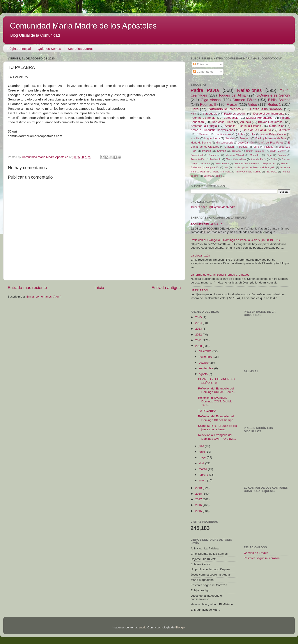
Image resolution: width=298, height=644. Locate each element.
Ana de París (258, 159)
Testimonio (215, 159)
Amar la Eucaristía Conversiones (213, 130)
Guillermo (196, 167)
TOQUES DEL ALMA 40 (206, 224)
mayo (203, 457)
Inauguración (212, 167)
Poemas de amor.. (203, 118)
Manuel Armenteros (259, 118)
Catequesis (231, 118)
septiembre (207, 368)
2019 (199, 488)
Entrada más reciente (27, 288)
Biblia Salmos (279, 100)
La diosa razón (200, 256)
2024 (199, 323)
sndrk (142, 627)
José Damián (246, 143)
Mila (193, 114)
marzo (203, 469)
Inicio (99, 288)
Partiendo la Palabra (224, 109)
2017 (199, 499)
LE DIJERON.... (201, 290)
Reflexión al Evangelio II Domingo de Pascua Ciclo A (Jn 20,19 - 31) (235, 240)
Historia (269, 147)
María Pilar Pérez (222, 172)
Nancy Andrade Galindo (249, 172)
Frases (232, 104)
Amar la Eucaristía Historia (243, 126)
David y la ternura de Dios (271, 138)
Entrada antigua (166, 288)
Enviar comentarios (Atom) (44, 297)
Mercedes (255, 155)
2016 (199, 505)
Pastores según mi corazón (262, 558)
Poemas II (208, 104)
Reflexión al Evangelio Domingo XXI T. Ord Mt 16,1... (215, 401)
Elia (253, 134)
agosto (204, 374)
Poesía (243, 147)
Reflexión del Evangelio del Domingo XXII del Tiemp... (217, 390)
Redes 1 (274, 104)
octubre (204, 363)
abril (202, 463)
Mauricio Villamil (235, 155)
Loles (242, 134)
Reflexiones (249, 90)
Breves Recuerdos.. (271, 122)
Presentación (198, 159)
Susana (208, 176)
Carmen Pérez (244, 100)
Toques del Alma (232, 95)
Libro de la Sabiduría (257, 130)
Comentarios (203, 72)
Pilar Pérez (271, 172)
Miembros (285, 130)
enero (203, 480)
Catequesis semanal (266, 109)
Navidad (230, 138)
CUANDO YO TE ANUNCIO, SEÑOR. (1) (217, 381)
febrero (204, 475)
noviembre (206, 357)
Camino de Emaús (256, 553)
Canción (236, 151)
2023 (199, 329)
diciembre (206, 351)
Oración (229, 147)
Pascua (207, 151)
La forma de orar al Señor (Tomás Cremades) (220, 275)
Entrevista (214, 155)
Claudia (206, 163)
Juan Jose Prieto (222, 122)
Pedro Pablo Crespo (273, 134)
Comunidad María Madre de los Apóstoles (83, 26)
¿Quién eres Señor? (274, 95)
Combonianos (222, 163)
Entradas (201, 64)
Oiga (269, 155)
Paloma (282, 155)
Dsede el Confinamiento (246, 163)
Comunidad (197, 155)
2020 (199, 346)
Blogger (180, 627)
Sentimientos (223, 134)
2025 (199, 317)
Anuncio (246, 122)
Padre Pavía (205, 90)
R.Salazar (202, 134)
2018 (199, 494)
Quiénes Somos (49, 49)
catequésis (210, 114)
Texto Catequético (236, 159)
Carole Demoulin (255, 151)
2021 (199, 340)
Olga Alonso (211, 100)
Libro (195, 109)
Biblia (274, 159)
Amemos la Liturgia (204, 126)
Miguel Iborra (212, 138)
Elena (284, 163)
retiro (256, 147)
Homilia (195, 138)
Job (226, 167)
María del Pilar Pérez (271, 143)
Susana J (245, 138)
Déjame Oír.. (270, 163)
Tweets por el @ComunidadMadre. (214, 207)
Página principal (19, 49)
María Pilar (276, 126)
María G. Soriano (201, 143)
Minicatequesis (224, 143)
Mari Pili (205, 172)
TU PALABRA (207, 411)
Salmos (222, 151)
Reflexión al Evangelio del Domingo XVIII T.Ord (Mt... (217, 437)
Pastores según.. (235, 114)
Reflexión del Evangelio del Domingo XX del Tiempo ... (217, 418)
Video (253, 104)
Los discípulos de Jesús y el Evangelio (254, 167)
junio (202, 452)
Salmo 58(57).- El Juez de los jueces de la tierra (217, 428)
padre (219, 176)
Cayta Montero (278, 151)
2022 (199, 335)
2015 (199, 511)
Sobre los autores (81, 49)
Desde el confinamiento (269, 114)
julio (202, 446)
